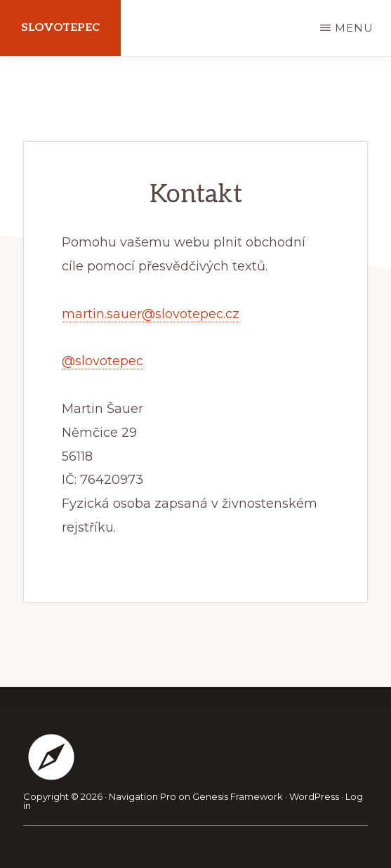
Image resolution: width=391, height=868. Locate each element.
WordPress (314, 796)
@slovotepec (102, 361)
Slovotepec (60, 28)
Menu (354, 28)
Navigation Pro (143, 796)
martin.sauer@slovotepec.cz (151, 314)
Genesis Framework (238, 796)
